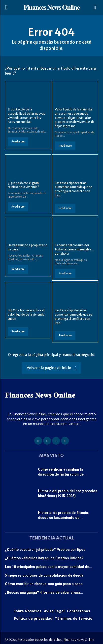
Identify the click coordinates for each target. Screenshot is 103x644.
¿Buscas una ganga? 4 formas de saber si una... (44, 592)
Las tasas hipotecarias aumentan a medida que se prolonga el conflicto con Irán (73, 189)
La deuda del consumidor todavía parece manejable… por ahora (74, 249)
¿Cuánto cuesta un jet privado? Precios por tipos (45, 550)
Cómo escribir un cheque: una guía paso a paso (44, 584)
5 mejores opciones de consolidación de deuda (44, 575)
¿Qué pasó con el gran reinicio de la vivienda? (23, 185)
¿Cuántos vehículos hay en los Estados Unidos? (44, 558)
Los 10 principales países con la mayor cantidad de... (49, 567)
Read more (18, 142)
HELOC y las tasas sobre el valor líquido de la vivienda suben (26, 314)
